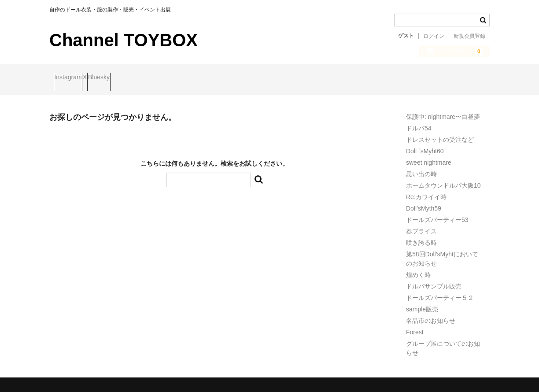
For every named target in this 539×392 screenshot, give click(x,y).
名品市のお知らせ (431, 313)
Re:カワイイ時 (426, 189)
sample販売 (422, 302)
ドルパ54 (419, 121)
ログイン (434, 36)
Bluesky (137, 78)
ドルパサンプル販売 (434, 279)
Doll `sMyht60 (425, 144)
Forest (415, 325)
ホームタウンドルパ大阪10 (443, 178)
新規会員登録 (469, 36)
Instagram (72, 78)
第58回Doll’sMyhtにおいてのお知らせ (442, 251)
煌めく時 (418, 267)
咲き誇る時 (421, 235)
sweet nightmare (429, 155)
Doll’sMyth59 (424, 201)
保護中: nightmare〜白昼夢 (443, 109)
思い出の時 (421, 166)
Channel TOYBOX (124, 40)
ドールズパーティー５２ (440, 290)
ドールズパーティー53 (437, 212)
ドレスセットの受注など (440, 132)
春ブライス (421, 224)
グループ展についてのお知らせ (443, 341)
